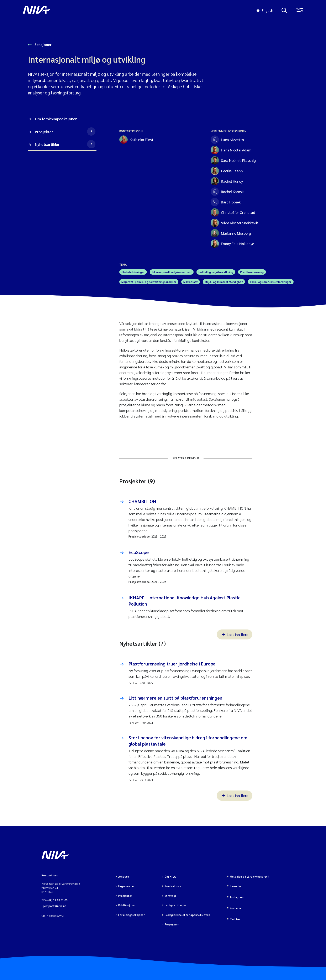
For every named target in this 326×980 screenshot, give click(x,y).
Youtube (235, 908)
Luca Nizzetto (227, 140)
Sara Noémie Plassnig (233, 160)
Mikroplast (191, 282)
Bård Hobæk (226, 202)
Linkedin (235, 886)
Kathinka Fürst (136, 140)
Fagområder (126, 886)
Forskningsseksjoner (132, 915)
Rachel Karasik (228, 192)
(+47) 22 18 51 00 (56, 900)
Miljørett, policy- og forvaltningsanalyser (149, 282)
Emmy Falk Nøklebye (232, 244)
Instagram (237, 897)
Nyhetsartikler (65, 144)
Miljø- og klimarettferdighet (224, 282)
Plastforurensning (252, 272)
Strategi (170, 896)
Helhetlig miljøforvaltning (216, 272)
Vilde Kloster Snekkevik (234, 223)
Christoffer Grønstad (233, 212)
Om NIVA (170, 877)
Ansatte (124, 877)
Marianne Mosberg (231, 233)
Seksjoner (43, 44)
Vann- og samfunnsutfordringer (271, 282)
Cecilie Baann (227, 171)
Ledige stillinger (175, 905)
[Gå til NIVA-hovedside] (136, 10)
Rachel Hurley (227, 181)
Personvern (172, 924)
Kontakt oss (173, 886)
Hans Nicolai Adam (231, 150)
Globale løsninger (133, 272)
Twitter (235, 919)
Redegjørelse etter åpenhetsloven (187, 915)
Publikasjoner (127, 905)
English (265, 10)
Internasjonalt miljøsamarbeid (172, 272)
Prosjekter (65, 131)
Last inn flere (235, 634)
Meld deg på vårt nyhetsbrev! (249, 877)
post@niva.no (57, 906)
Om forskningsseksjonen (56, 119)
